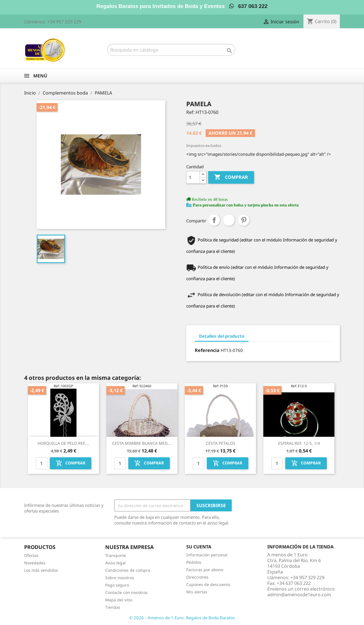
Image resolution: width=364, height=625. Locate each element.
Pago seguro (117, 585)
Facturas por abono (205, 570)
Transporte (116, 555)
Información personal (207, 555)
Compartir (214, 220)
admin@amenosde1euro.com (299, 595)
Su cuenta (199, 547)
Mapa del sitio (119, 600)
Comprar (231, 177)
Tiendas (113, 607)
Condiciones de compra (128, 570)
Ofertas (31, 555)
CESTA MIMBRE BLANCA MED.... (142, 443)
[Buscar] (171, 50)
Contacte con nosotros (126, 592)
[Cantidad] (193, 177)
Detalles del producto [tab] (222, 336)
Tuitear (229, 220)
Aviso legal (115, 563)
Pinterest (244, 220)
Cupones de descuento (208, 584)
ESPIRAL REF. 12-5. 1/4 (299, 443)
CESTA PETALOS (221, 443)
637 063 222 (248, 6)
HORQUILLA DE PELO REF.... (63, 443)
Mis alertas (197, 592)
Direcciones (197, 577)
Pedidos (194, 562)
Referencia (207, 350)
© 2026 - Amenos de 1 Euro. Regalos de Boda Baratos (182, 618)
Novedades (35, 563)
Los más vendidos (41, 570)
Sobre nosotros (120, 578)
